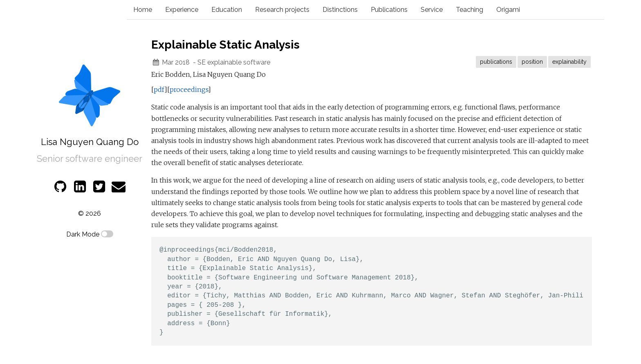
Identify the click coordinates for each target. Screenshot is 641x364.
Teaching (470, 10)
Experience (182, 10)
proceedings (189, 89)
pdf (159, 89)
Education (227, 10)
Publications (389, 10)
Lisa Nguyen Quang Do (90, 142)
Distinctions (340, 10)
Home (143, 10)
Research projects (282, 10)
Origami (508, 10)
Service (432, 10)
